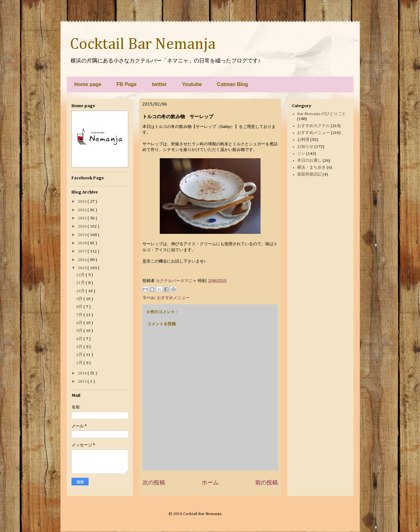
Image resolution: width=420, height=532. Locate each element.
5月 (80, 331)
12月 (81, 275)
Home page (88, 84)
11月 (81, 283)
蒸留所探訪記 (309, 174)
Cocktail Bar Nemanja (143, 44)
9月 (80, 299)
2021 (83, 218)
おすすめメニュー (173, 298)
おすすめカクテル (314, 126)
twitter (159, 84)
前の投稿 (267, 483)
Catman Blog (233, 84)
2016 (83, 260)
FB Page (127, 84)
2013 (83, 382)
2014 (83, 373)
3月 (80, 347)
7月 (80, 315)
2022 (83, 210)
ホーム (210, 483)
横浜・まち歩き (311, 168)
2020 (83, 226)
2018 (83, 243)
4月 (80, 339)
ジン (301, 154)
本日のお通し (309, 161)
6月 (80, 323)
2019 (83, 235)
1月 (80, 363)
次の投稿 (154, 483)
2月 (80, 355)
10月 (81, 291)
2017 (83, 251)
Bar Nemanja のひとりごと (322, 114)
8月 (80, 307)
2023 (83, 202)
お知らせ (305, 147)
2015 (83, 268)
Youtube (192, 84)
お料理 (303, 140)
